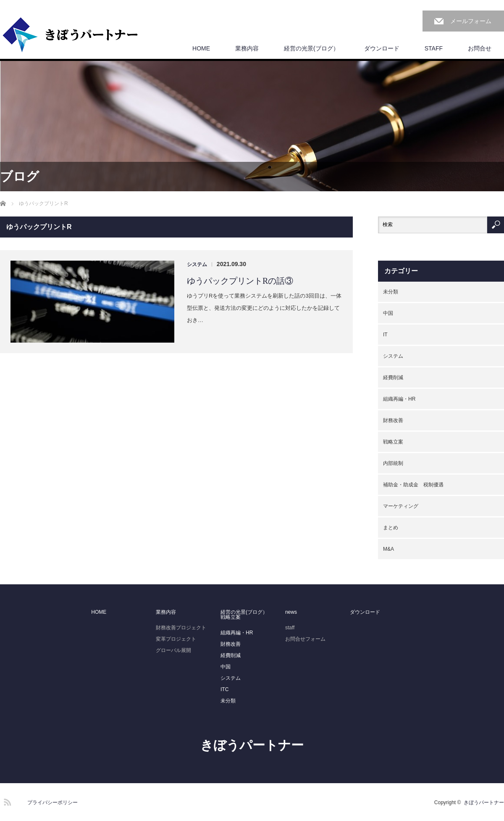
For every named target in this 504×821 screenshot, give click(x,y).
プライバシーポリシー (52, 803)
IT (385, 335)
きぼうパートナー (252, 745)
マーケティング (401, 506)
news (291, 612)
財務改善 (393, 420)
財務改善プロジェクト (181, 628)
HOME (201, 48)
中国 (388, 313)
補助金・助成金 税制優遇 (413, 485)
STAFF (434, 48)
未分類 (391, 292)
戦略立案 (393, 442)
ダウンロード (382, 48)
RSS (6, 801)
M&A (388, 549)
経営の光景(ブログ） (311, 48)
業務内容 (247, 48)
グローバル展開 (173, 650)
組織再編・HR (399, 399)
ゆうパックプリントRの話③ (240, 281)
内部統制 (393, 463)
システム (197, 264)
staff (290, 628)
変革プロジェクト (176, 639)
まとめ (391, 528)
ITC (224, 689)
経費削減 (393, 378)
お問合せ (480, 48)
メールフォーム (471, 21)
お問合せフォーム (305, 639)
